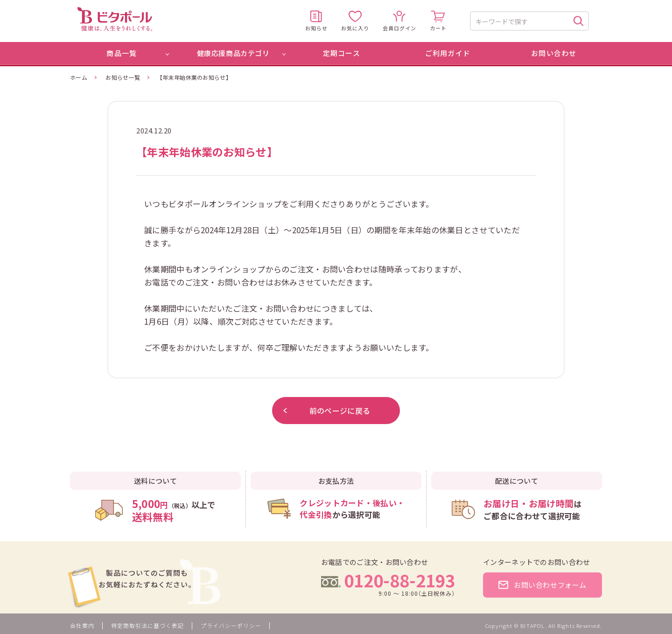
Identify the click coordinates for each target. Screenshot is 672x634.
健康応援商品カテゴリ (233, 53)
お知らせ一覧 (123, 77)
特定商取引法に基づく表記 (147, 625)
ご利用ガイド (448, 53)
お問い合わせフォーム (542, 585)
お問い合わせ (554, 53)
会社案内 (82, 625)
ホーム (79, 77)
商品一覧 (122, 53)
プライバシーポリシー (231, 625)
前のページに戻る (327, 411)
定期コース (342, 53)
